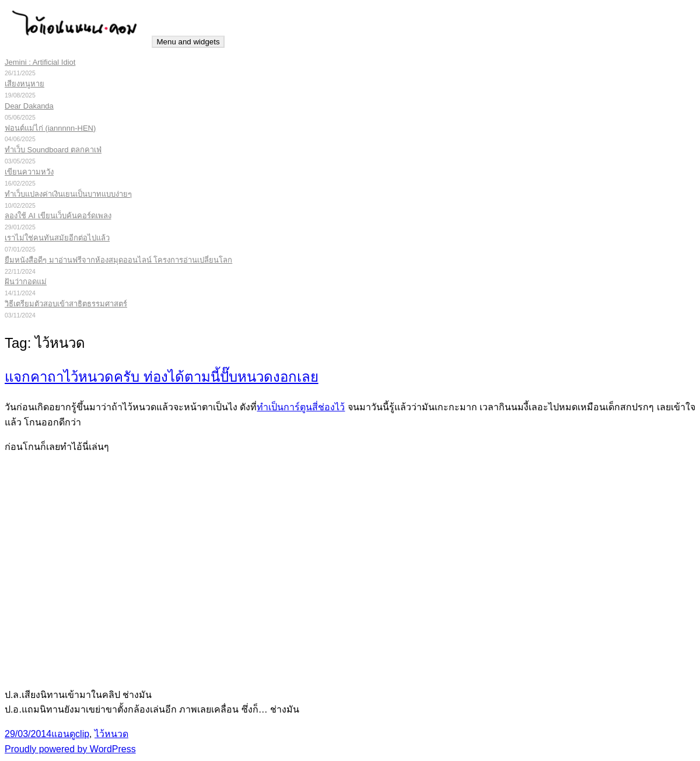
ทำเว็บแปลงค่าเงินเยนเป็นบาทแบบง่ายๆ (68, 194)
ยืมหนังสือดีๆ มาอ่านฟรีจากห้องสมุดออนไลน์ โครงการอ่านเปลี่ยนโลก (118, 260)
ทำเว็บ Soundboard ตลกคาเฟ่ (53, 150)
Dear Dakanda (29, 106)
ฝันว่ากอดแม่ (26, 282)
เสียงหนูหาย (24, 84)
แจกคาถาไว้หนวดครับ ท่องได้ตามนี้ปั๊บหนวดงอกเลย (162, 377)
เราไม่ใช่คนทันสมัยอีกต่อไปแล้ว (57, 238)
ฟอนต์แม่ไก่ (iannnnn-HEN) (50, 128)
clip (82, 734)
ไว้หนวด (111, 734)
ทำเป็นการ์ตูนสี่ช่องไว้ (301, 407)
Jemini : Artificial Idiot (40, 62)
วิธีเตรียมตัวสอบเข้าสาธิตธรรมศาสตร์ (66, 304)
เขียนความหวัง (29, 172)
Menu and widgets (188, 42)
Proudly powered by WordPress (70, 749)
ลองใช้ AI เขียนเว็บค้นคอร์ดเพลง (58, 216)
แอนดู (63, 734)
